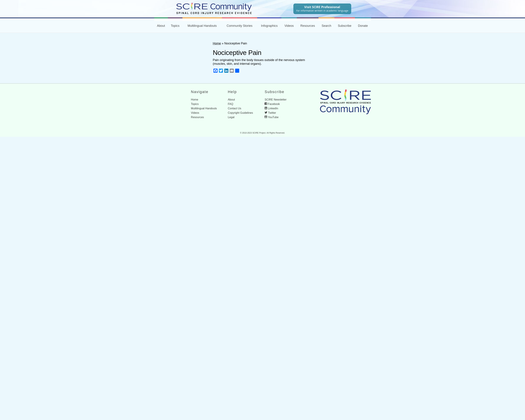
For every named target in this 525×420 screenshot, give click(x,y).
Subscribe (345, 26)
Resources (308, 26)
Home (217, 43)
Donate (363, 26)
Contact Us (235, 108)
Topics (175, 26)
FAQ (231, 104)
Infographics (269, 26)
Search (326, 26)
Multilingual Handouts (202, 26)
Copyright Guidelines (240, 113)
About (161, 26)
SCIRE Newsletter (276, 100)
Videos (289, 26)
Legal (231, 117)
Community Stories (240, 26)
